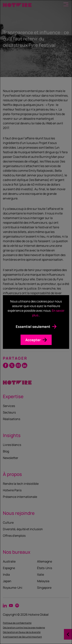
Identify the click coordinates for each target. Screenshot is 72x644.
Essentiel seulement (33, 327)
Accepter (33, 340)
